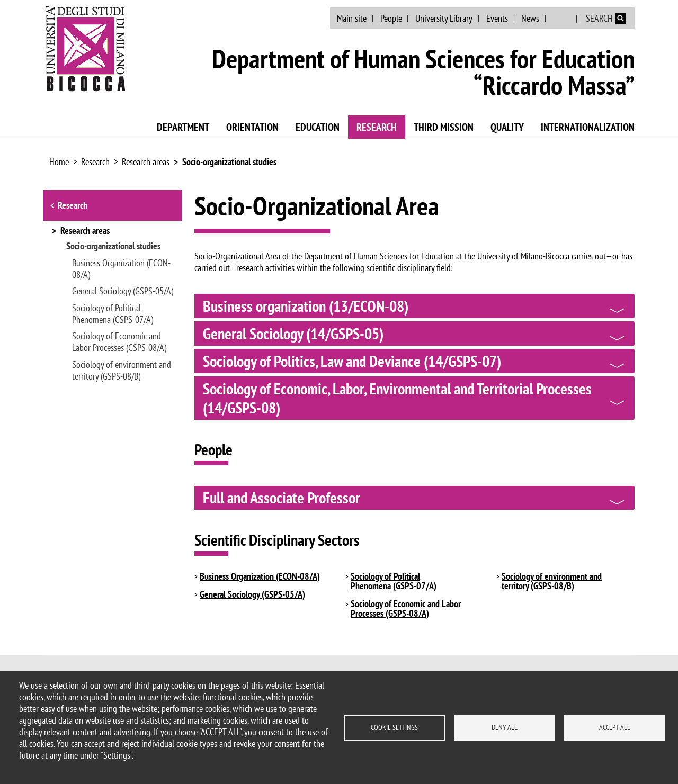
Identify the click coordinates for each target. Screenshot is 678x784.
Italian (562, 19)
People (391, 18)
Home (59, 162)
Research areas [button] (85, 231)
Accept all (615, 727)
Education (318, 127)
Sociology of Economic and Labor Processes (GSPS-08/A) (119, 342)
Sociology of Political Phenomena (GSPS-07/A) (113, 314)
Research (377, 127)
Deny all (505, 727)
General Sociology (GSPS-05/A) (123, 291)
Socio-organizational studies (229, 162)
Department (183, 127)
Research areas (146, 162)
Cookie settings (394, 727)
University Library (444, 18)
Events (497, 18)
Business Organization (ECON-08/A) (121, 269)
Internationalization (588, 127)
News (530, 18)
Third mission (444, 127)
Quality (507, 127)
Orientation (252, 127)
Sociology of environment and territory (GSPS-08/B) (122, 371)
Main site (352, 18)
